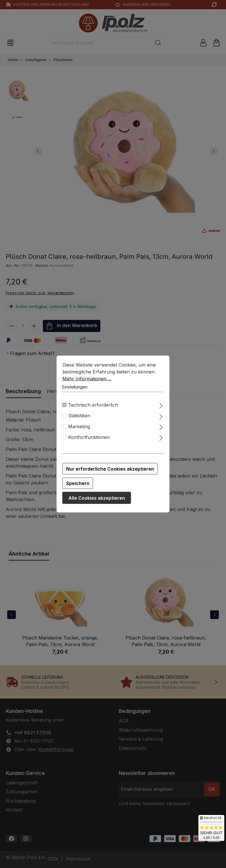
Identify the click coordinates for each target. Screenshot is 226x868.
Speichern (78, 483)
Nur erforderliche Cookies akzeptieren (110, 469)
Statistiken (79, 416)
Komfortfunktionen (89, 437)
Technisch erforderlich (93, 405)
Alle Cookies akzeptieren (97, 498)
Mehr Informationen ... (87, 379)
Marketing (79, 426)
